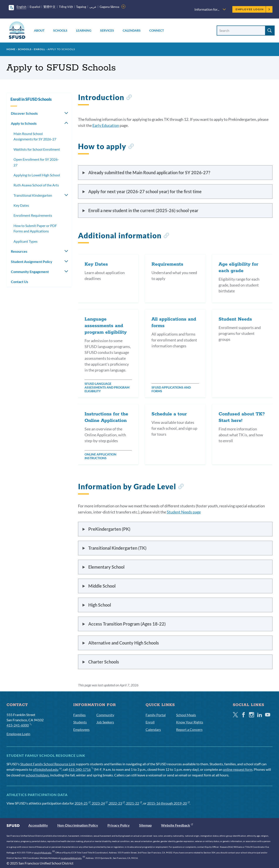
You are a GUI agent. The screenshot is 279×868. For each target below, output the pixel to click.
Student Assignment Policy (32, 262)
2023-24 (100, 803)
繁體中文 (49, 7)
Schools (60, 30)
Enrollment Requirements (33, 215)
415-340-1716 (81, 769)
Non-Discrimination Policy (78, 825)
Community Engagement (30, 272)
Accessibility (38, 825)
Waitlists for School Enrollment (37, 149)
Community (105, 715)
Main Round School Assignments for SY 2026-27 (35, 136)
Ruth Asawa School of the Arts (36, 185)
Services (107, 30)
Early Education (106, 125)
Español (35, 7)
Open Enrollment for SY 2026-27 (36, 162)
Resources (19, 251)
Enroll (39, 49)
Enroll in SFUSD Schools (31, 99)
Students (80, 722)
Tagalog (81, 7)
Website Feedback (177, 825)
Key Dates (21, 205)
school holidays (37, 775)
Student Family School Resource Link (48, 764)
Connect (157, 30)
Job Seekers (105, 722)
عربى (93, 7)
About (39, 30)
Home (11, 49)
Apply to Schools (24, 123)
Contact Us (20, 282)
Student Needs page (184, 512)
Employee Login (253, 9)
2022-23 (117, 803)
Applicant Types (26, 241)
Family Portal (156, 715)
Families (79, 715)
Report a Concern (189, 729)
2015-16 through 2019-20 (168, 803)
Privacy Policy (119, 825)
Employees (81, 729)
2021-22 (134, 803)
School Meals (186, 715)
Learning (84, 30)
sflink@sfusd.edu (47, 769)
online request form (238, 769)
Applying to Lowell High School (37, 175)
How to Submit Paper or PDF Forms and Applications (35, 228)
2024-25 (83, 803)
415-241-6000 (19, 725)
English (21, 7)
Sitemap (145, 825)
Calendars (132, 30)
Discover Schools (24, 113)
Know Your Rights (190, 722)
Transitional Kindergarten (33, 195)
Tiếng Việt (66, 7)
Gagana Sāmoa (110, 7)
